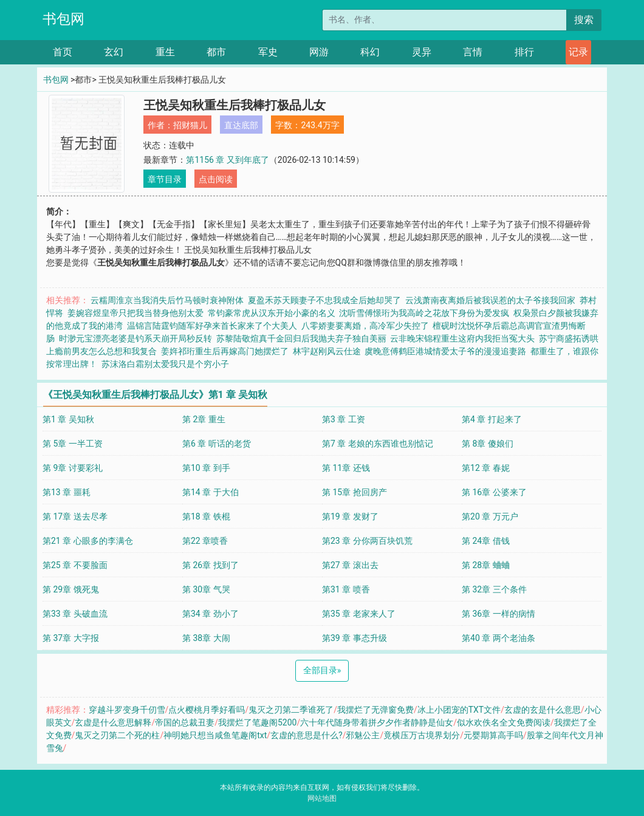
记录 (578, 52)
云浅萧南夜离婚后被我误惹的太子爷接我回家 (490, 300)
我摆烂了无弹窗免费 (375, 710)
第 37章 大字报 (71, 638)
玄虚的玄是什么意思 (543, 710)
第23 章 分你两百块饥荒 (367, 541)
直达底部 (241, 125)
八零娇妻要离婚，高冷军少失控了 (365, 326)
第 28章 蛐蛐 (486, 565)
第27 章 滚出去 (350, 565)
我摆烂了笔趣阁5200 (257, 722)
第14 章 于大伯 (211, 492)
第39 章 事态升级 (355, 638)
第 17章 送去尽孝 (75, 516)
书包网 (63, 19)
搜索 (584, 20)
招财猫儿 (190, 125)
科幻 (370, 52)
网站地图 (322, 798)
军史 (268, 52)
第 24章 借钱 (486, 541)
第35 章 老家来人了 (359, 614)
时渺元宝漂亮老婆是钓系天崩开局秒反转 (135, 338)
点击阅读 (216, 179)
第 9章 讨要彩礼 (73, 468)
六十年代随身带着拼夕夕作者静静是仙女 (377, 722)
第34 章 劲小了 (211, 614)
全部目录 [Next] (322, 670)
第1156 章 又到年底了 (227, 160)
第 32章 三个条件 (494, 589)
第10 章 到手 (206, 468)
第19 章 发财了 (350, 516)
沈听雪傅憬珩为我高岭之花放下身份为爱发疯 (424, 313)
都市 (216, 52)
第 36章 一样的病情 (498, 614)
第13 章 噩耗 (67, 492)
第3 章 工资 (344, 419)
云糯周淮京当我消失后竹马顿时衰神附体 (167, 300)
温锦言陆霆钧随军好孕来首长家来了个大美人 (212, 326)
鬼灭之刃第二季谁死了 (291, 710)
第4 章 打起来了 (492, 419)
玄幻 (114, 52)
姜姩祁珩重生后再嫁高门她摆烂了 (225, 351)
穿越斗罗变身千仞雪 (127, 710)
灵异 (422, 52)
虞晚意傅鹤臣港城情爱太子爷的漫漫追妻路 (445, 351)
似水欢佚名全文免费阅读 (504, 722)
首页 (63, 52)
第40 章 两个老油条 (498, 638)
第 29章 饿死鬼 (71, 589)
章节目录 (165, 179)
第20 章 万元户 (490, 516)
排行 (524, 52)
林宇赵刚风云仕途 (327, 351)
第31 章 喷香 (346, 589)
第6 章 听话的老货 (217, 444)
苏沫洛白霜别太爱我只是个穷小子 (165, 364)
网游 (319, 52)
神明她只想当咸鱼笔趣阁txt (215, 735)
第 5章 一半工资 (73, 444)
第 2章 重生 (204, 419)
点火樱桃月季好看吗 (207, 710)
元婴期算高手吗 (493, 735)
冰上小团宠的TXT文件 (459, 710)
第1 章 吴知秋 (68, 419)
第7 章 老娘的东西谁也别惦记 (378, 444)
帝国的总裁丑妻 (185, 722)
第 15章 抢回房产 (355, 492)
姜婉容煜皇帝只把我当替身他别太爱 (135, 313)
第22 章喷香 (205, 541)
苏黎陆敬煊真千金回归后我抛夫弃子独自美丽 (301, 338)
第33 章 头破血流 (75, 614)
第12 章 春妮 (486, 468)
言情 (473, 52)
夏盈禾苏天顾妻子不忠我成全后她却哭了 (324, 300)
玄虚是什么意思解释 (113, 722)
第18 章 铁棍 (206, 516)
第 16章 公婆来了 (494, 492)
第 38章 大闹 (206, 638)
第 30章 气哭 (206, 589)
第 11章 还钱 (346, 468)
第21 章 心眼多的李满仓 (88, 541)
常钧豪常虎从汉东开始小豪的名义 (272, 313)
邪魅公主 (363, 735)
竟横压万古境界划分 (422, 735)
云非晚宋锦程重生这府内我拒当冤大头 (462, 338)
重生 (165, 52)
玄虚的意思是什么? (307, 735)
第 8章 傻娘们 (488, 444)
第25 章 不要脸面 (75, 565)
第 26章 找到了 (211, 565)
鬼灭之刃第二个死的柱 (117, 735)
